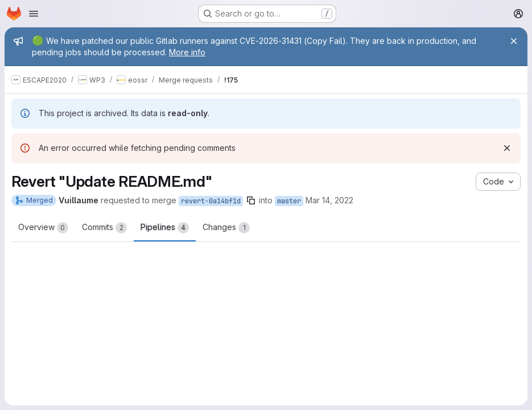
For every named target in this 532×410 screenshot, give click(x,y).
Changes (226, 228)
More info (187, 52)
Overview (43, 228)
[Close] (514, 41)
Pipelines (165, 228)
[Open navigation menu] (34, 14)
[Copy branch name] (251, 200)
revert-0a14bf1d (211, 201)
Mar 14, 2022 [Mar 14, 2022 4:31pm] (329, 200)
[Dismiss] (507, 148)
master (289, 201)
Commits (104, 228)
